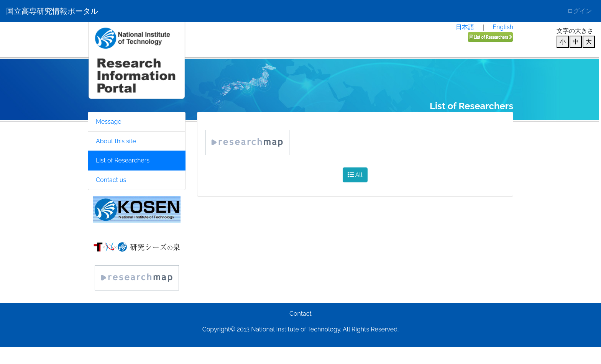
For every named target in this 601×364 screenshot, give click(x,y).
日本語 (465, 27)
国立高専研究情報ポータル (52, 11)
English (503, 27)
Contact (300, 314)
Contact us (111, 180)
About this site (116, 141)
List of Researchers (123, 160)
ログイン (580, 11)
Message (109, 122)
